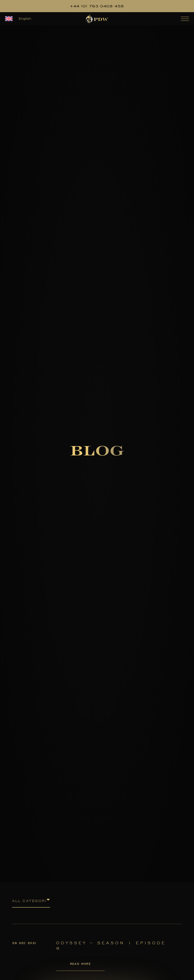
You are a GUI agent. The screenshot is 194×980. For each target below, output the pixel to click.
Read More (80, 964)
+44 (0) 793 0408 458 (97, 6)
